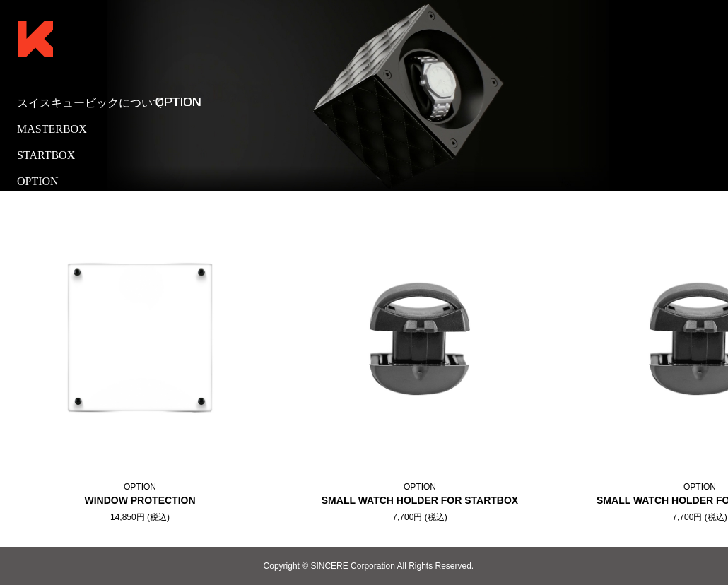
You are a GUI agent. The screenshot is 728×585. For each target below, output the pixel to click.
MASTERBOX (52, 129)
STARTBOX (46, 155)
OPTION (38, 181)
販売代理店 (45, 234)
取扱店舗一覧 (51, 207)
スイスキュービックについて (90, 103)
